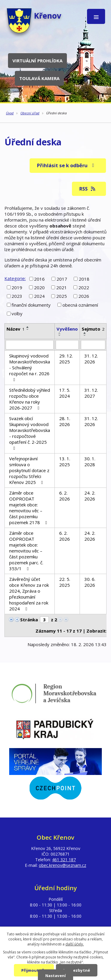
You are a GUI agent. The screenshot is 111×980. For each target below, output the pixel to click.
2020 (39, 287)
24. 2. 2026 (90, 496)
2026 (84, 296)
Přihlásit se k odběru (67, 165)
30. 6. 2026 (90, 582)
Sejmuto (93, 329)
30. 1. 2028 (90, 461)
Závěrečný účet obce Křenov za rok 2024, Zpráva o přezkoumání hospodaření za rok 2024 (29, 594)
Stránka (29, 620)
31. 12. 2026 (91, 359)
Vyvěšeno (67, 329)
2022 (84, 287)
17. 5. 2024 (65, 393)
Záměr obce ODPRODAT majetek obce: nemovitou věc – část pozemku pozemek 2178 (29, 508)
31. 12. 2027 (91, 393)
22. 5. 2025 (65, 582)
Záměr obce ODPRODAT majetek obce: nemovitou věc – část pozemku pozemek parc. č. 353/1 (26, 551)
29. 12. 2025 (66, 359)
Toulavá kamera (39, 78)
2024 (39, 296)
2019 (17, 287)
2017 (62, 279)
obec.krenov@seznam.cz (62, 865)
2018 (84, 279)
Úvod (10, 113)
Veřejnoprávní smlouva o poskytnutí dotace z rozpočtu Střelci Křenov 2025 (29, 470)
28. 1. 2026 (65, 421)
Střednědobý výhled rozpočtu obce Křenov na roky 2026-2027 (30, 399)
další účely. (75, 944)
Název (16, 329)
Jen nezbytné (77, 970)
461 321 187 (64, 860)
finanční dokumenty (31, 305)
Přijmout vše (34, 970)
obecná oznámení (80, 305)
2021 (62, 287)
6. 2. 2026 (65, 496)
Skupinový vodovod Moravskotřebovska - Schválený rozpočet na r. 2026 (30, 367)
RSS (88, 189)
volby (17, 313)
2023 (17, 296)
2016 (39, 279)
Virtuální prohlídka (37, 61)
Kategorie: (15, 278)
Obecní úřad (30, 113)
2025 (62, 296)
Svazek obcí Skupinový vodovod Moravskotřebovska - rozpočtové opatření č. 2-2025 (30, 433)
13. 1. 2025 (65, 461)
